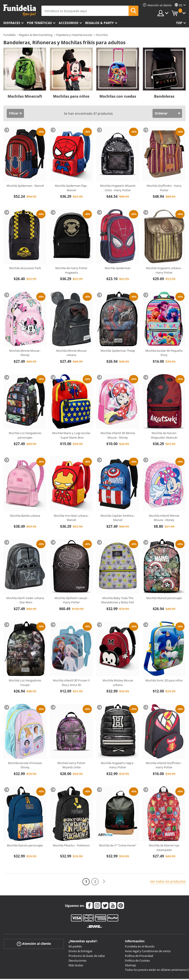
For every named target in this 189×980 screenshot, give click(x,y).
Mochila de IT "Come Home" (118, 845)
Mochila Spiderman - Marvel (25, 186)
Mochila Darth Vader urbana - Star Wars (25, 600)
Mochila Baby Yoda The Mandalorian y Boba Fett (118, 600)
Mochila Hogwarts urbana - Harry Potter (164, 270)
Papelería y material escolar (74, 35)
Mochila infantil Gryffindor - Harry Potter (164, 765)
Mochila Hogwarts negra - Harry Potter (118, 765)
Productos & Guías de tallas (87, 956)
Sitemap (130, 965)
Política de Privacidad (139, 956)
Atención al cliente (34, 944)
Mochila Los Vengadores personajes (25, 435)
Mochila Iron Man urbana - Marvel (71, 518)
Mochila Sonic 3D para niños (164, 680)
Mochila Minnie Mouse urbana (71, 353)
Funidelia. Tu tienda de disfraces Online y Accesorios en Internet (20, 10)
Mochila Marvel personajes (164, 598)
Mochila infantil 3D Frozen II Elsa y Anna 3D (71, 683)
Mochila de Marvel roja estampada (164, 848)
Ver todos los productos (168, 881)
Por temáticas (39, 23)
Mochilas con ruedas (118, 96)
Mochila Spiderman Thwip (118, 351)
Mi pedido (75, 946)
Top (179, 23)
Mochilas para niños (71, 96)
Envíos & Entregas (80, 951)
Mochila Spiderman (118, 268)
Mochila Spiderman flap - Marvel (71, 188)
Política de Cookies (137, 960)
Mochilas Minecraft (25, 96)
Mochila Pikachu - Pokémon (71, 845)
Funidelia (9, 35)
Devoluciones (77, 960)
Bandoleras (164, 96)
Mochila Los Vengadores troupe (25, 683)
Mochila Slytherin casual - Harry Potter (71, 600)
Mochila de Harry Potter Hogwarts (71, 270)
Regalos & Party (99, 23)
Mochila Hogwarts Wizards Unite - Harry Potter (118, 188)
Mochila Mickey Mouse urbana (118, 683)
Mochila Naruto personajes (25, 845)
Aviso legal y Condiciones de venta (148, 951)
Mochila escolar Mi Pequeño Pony (164, 353)
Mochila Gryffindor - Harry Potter (164, 188)
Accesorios (69, 23)
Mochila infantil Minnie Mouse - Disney (164, 518)
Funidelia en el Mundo (140, 946)
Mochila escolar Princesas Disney (25, 765)
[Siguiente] (104, 882)
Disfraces (12, 23)
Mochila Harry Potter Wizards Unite (71, 765)
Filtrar (14, 113)
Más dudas (76, 965)
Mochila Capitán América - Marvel (118, 518)
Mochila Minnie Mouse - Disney (25, 353)
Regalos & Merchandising (36, 35)
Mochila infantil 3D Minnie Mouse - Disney (118, 435)
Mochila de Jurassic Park (25, 268)
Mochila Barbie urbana (25, 516)
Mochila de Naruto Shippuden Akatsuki (164, 435)
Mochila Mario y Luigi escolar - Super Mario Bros (71, 435)
